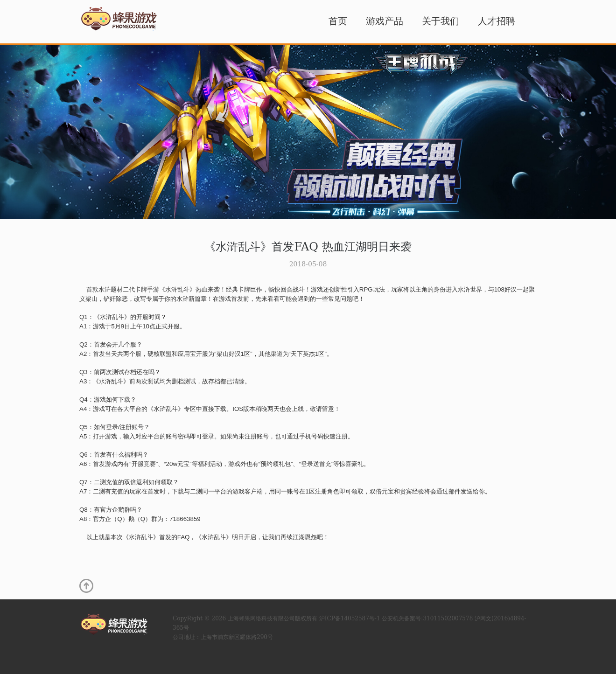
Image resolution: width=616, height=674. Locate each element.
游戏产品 (385, 21)
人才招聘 (497, 21)
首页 (338, 21)
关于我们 (441, 21)
